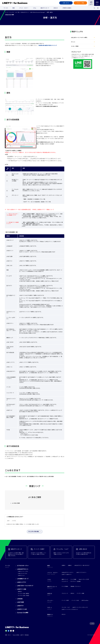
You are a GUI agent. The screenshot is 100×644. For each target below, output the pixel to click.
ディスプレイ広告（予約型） (24, 596)
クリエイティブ (65, 581)
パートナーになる (75, 600)
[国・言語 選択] (98, 8)
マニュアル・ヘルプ (66, 607)
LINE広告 (20, 599)
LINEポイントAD (22, 609)
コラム (35, 8)
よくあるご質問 (16, 503)
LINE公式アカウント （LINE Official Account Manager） (33, 12)
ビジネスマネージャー (23, 566)
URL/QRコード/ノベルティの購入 (79, 38)
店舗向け (70, 565)
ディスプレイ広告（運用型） (24, 594)
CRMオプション (21, 576)
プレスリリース (65, 593)
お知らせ (56, 8)
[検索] (94, 8)
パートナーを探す (65, 600)
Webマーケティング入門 (84, 579)
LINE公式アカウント (23, 569)
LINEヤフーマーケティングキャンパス (80, 607)
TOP (93, 623)
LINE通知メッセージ (23, 579)
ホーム (7, 12)
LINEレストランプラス (23, 573)
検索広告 (20, 591)
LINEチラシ (20, 606)
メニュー (97, 3)
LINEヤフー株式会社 (24, 635)
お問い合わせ (66, 3)
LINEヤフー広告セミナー (67, 574)
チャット (73, 42)
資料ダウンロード (45, 8)
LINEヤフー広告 (22, 589)
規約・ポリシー (8, 635)
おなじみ (64, 614)
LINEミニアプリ (22, 582)
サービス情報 (73, 579)
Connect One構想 (23, 613)
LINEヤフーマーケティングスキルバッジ (70, 609)
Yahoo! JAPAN (16, 635)
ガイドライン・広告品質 (75, 581)
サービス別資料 (65, 586)
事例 (14, 8)
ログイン (91, 4)
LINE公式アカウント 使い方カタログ (82, 565)
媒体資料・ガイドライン (76, 586)
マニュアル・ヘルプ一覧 (14, 12)
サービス (6, 8)
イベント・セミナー (24, 8)
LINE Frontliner (85, 600)
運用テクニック (65, 579)
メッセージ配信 (75, 46)
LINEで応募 (20, 602)
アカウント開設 (80, 3)
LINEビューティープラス (23, 571)
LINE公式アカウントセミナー (68, 572)
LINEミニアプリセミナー (82, 572)
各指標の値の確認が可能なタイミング (48, 45)
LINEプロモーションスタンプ (25, 586)
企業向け (64, 565)
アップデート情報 (80, 593)
